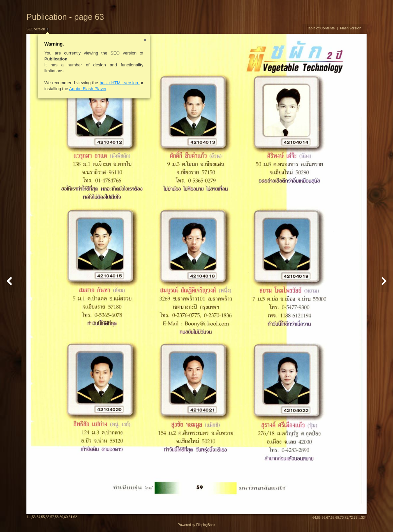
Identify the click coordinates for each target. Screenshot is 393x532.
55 (43, 517)
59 (61, 517)
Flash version (351, 28)
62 (75, 517)
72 (351, 518)
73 (356, 518)
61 (71, 517)
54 (38, 517)
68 (333, 518)
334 (364, 518)
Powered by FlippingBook (196, 525)
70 (342, 518)
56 (47, 517)
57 (52, 517)
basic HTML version (120, 83)
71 (346, 518)
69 (337, 518)
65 (319, 518)
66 (323, 518)
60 (66, 517)
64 (314, 518)
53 (34, 517)
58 (57, 517)
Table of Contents (321, 28)
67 (328, 518)
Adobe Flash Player (88, 89)
